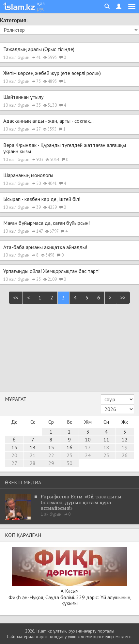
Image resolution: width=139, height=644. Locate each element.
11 (106, 439)
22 (51, 455)
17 (88, 447)
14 (33, 447)
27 (14, 463)
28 (33, 463)
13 (14, 447)
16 (69, 447)
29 (51, 463)
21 (33, 455)
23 (69, 455)
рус (41, 9)
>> (123, 297)
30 (69, 463)
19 (125, 447)
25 (106, 455)
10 (88, 439)
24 (88, 455)
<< (16, 297)
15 (51, 447)
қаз (41, 3)
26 (125, 455)
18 (106, 447)
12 (125, 439)
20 (14, 455)
